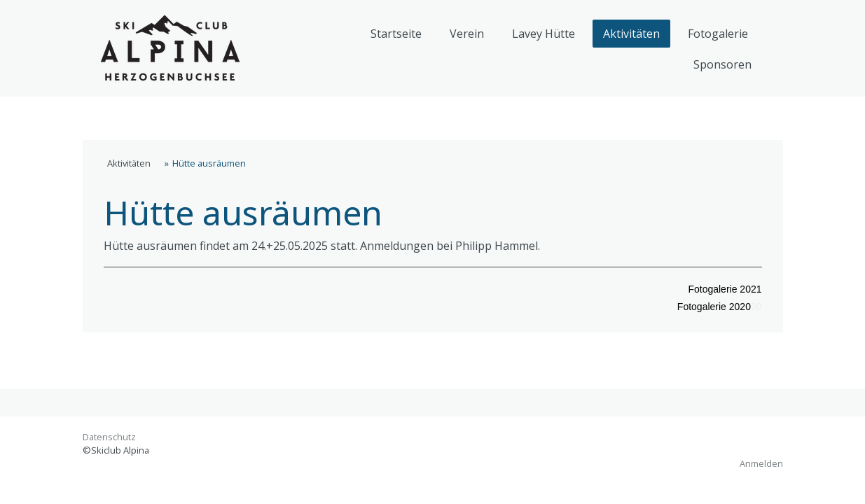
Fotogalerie (718, 34)
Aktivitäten (631, 34)
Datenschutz (109, 437)
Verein (467, 34)
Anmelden (761, 463)
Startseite (396, 34)
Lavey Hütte (544, 34)
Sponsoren (722, 64)
